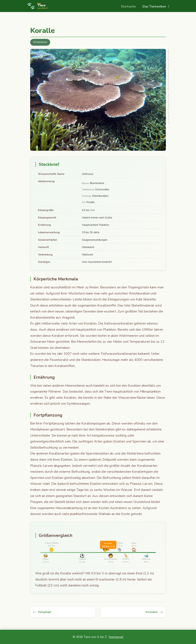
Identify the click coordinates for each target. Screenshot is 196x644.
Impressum (116, 637)
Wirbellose (40, 42)
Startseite (128, 6)
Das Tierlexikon (154, 6)
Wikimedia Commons (168, 102)
